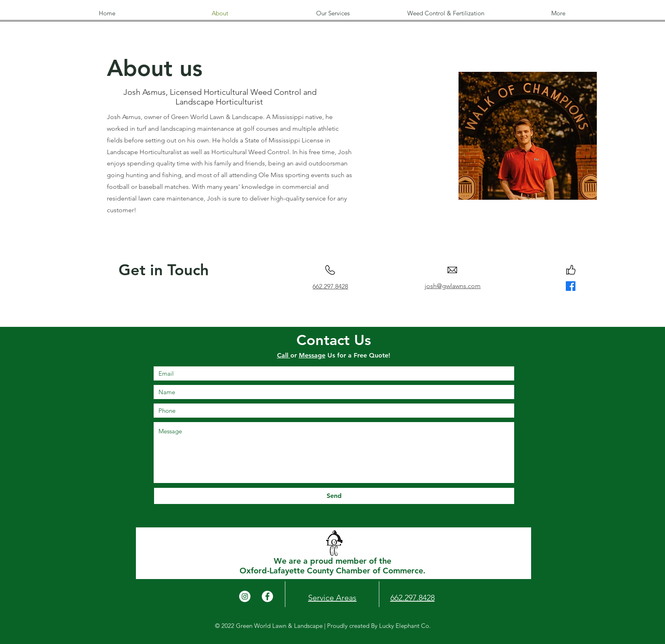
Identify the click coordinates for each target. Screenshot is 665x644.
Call (284, 355)
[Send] (334, 496)
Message (312, 355)
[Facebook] (571, 286)
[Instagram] (245, 596)
